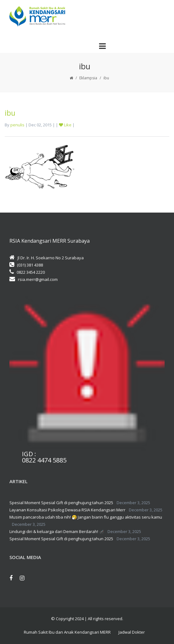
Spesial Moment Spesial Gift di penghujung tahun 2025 (61, 503)
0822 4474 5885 (44, 460)
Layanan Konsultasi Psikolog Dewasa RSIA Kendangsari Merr (67, 510)
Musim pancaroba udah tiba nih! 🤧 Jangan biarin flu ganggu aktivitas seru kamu (86, 517)
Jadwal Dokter (132, 632)
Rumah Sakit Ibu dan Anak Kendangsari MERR (67, 632)
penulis (17, 125)
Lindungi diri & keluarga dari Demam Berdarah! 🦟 (57, 531)
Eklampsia (88, 78)
